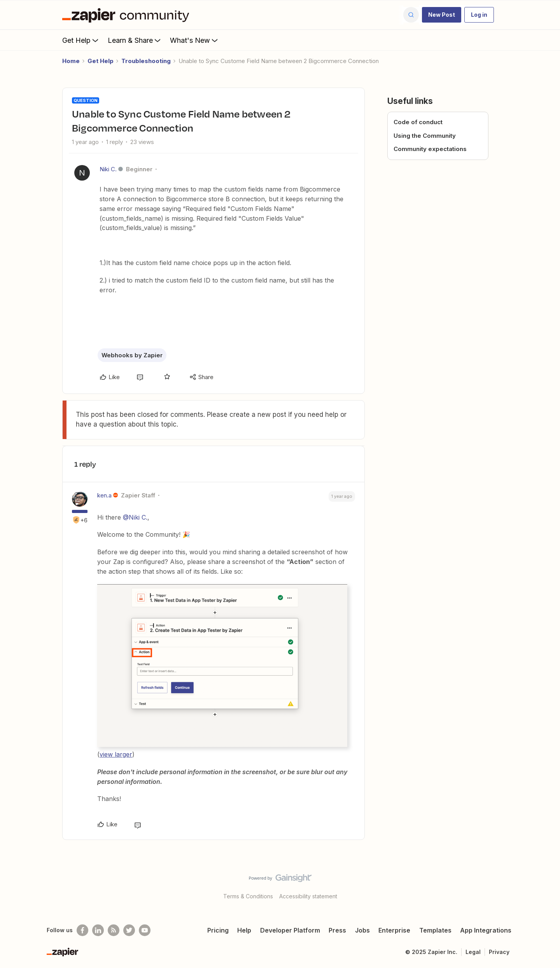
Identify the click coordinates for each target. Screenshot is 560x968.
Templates (435, 930)
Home (71, 61)
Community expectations (430, 149)
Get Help (81, 40)
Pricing (218, 930)
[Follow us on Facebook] (82, 930)
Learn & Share (135, 40)
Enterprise (394, 930)
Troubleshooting (146, 61)
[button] (442, 15)
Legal (473, 952)
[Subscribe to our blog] (114, 930)
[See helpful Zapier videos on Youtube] (145, 930)
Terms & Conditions (248, 896)
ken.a (104, 495)
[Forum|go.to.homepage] (128, 15)
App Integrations (486, 930)
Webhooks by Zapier (132, 355)
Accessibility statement (308, 896)
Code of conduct (418, 122)
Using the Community (425, 136)
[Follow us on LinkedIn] (98, 930)
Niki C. (108, 169)
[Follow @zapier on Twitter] (129, 930)
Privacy (499, 952)
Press (337, 930)
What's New (195, 40)
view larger (116, 754)
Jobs (362, 930)
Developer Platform (290, 930)
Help (244, 930)
